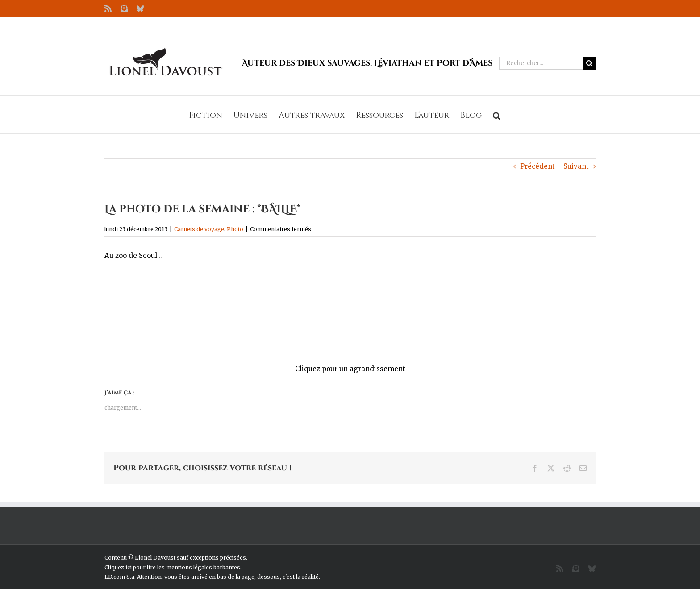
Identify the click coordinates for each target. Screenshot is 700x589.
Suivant (576, 166)
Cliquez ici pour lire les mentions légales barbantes (172, 567)
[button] (497, 115)
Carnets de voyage (199, 229)
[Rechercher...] (541, 63)
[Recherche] (589, 63)
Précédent (537, 166)
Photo (235, 229)
